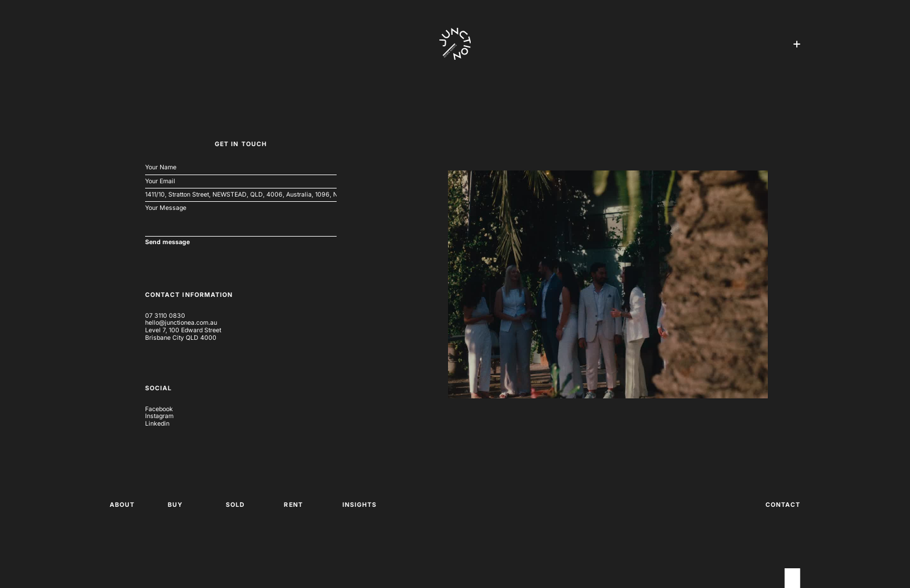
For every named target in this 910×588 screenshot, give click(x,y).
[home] (455, 44)
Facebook (159, 409)
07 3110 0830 (165, 316)
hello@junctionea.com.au (181, 323)
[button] (797, 44)
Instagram (159, 416)
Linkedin (157, 424)
